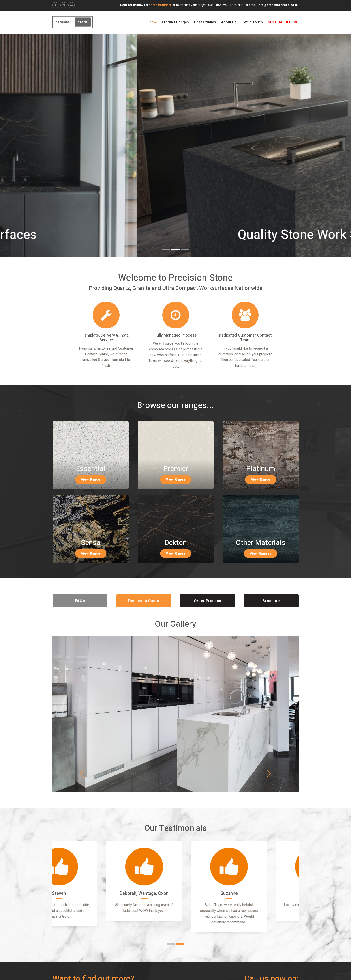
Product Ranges (175, 22)
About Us (229, 22)
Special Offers (283, 22)
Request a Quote (144, 601)
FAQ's (80, 601)
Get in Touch (252, 22)
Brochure (271, 601)
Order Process (207, 601)
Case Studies (205, 22)
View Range (91, 479)
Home (152, 22)
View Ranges (261, 553)
